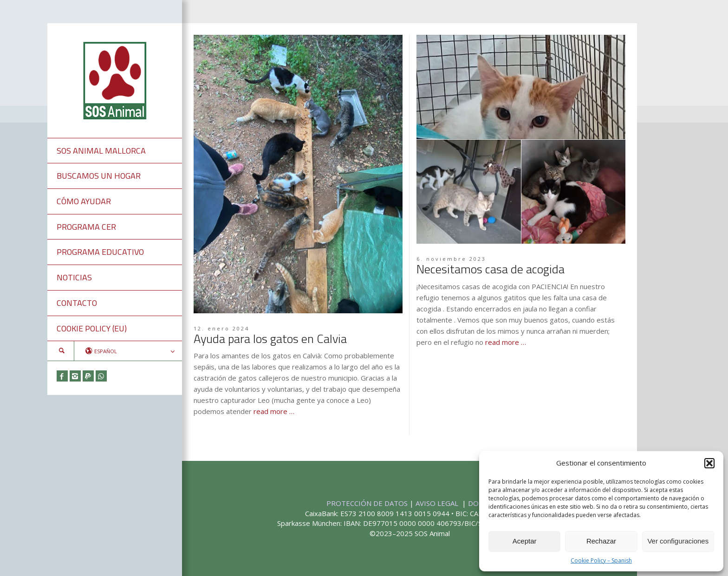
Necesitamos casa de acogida (491, 269)
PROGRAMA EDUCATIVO (100, 252)
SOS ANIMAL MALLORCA (101, 151)
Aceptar (525, 541)
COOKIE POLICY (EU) (92, 328)
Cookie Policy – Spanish (601, 560)
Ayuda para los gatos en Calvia (270, 339)
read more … (274, 411)
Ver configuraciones (678, 541)
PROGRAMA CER (86, 227)
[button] (709, 463)
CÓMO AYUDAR (84, 201)
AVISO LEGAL (438, 503)
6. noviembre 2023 (451, 259)
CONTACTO (77, 303)
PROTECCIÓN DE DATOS (368, 503)
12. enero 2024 (221, 328)
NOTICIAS (74, 277)
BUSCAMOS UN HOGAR (99, 176)
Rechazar (601, 541)
